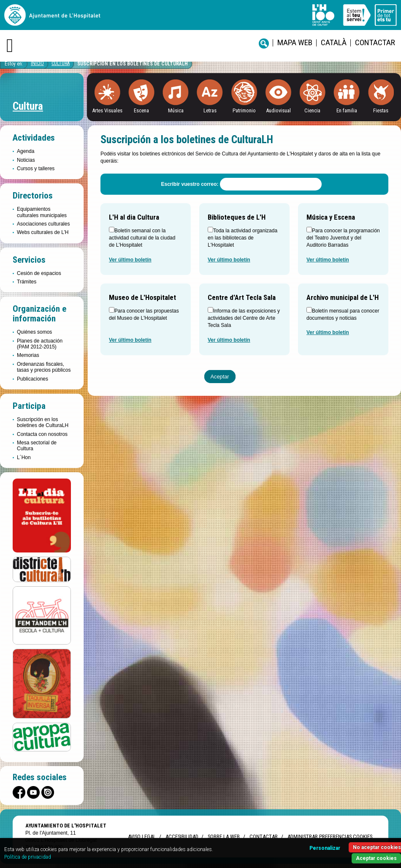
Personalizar (325, 848)
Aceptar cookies (376, 858)
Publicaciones (33, 379)
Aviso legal (142, 837)
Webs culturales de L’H (43, 232)
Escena (141, 110)
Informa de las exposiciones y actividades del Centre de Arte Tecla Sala (244, 318)
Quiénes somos (34, 332)
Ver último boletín (130, 260)
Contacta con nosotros (42, 434)
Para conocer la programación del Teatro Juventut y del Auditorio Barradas (343, 238)
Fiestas (381, 110)
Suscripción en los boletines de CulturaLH (133, 64)
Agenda (26, 151)
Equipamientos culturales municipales (42, 212)
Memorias (28, 355)
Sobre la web (224, 837)
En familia (347, 110)
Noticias (26, 160)
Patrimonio (244, 110)
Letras (210, 110)
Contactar (375, 42)
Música (176, 110)
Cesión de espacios (39, 273)
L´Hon (24, 457)
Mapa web (295, 42)
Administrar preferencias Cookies (330, 837)
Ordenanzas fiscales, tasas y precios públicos (44, 367)
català (334, 42)
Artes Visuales (107, 110)
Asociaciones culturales (43, 224)
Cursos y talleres (36, 169)
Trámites (27, 282)
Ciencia (312, 110)
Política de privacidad (28, 857)
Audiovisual (278, 110)
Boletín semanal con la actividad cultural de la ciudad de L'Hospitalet (142, 238)
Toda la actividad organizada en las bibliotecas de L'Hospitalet (242, 238)
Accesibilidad (182, 837)
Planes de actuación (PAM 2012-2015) (40, 344)
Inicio (37, 63)
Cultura (61, 63)
